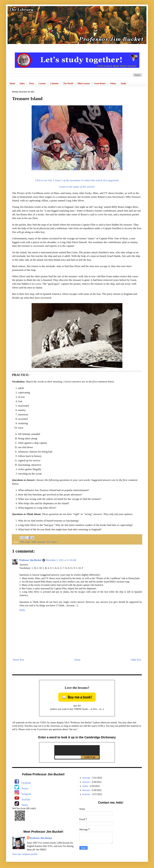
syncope (86, 778)
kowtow (86, 794)
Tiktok (25, 805)
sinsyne (86, 782)
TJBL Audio (25, 542)
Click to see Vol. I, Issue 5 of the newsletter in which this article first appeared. (77, 180)
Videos (113, 83)
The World (68, 83)
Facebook (26, 783)
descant (86, 790)
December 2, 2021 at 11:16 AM (61, 560)
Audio (123, 83)
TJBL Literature (38, 542)
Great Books (100, 83)
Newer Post (18, 660)
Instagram (26, 794)
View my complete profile (25, 854)
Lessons (42, 83)
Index (22, 83)
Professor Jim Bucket (30, 560)
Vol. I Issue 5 (52, 542)
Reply (22, 610)
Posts (32, 83)
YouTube (26, 800)
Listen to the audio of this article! (77, 187)
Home (12, 83)
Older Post (136, 660)
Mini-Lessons (84, 83)
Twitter (25, 788)
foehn (85, 786)
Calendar (54, 83)
